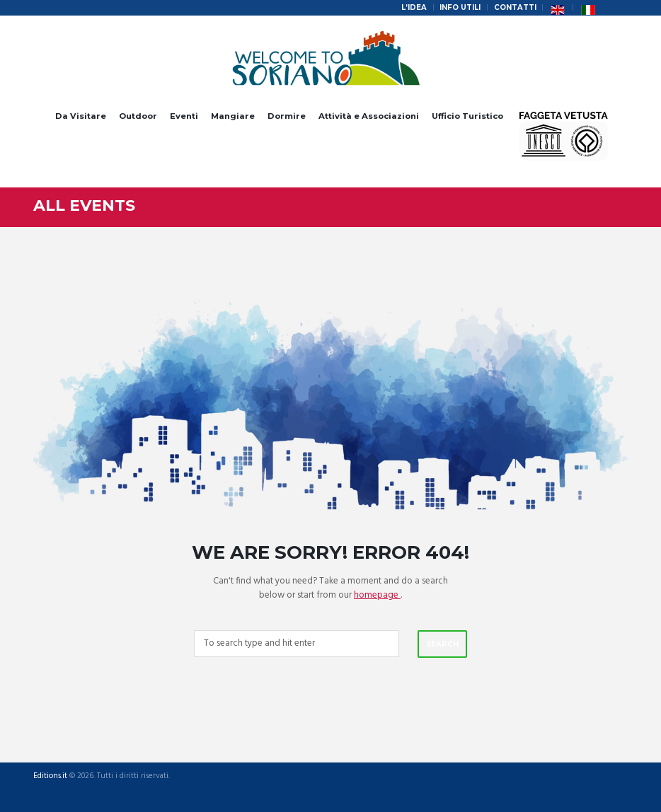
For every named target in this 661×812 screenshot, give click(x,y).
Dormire (287, 116)
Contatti (515, 7)
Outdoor (138, 116)
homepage (377, 595)
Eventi (184, 116)
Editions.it (50, 776)
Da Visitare (81, 116)
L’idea (414, 7)
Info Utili (460, 7)
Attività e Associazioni (369, 116)
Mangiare (233, 116)
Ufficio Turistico (467, 116)
